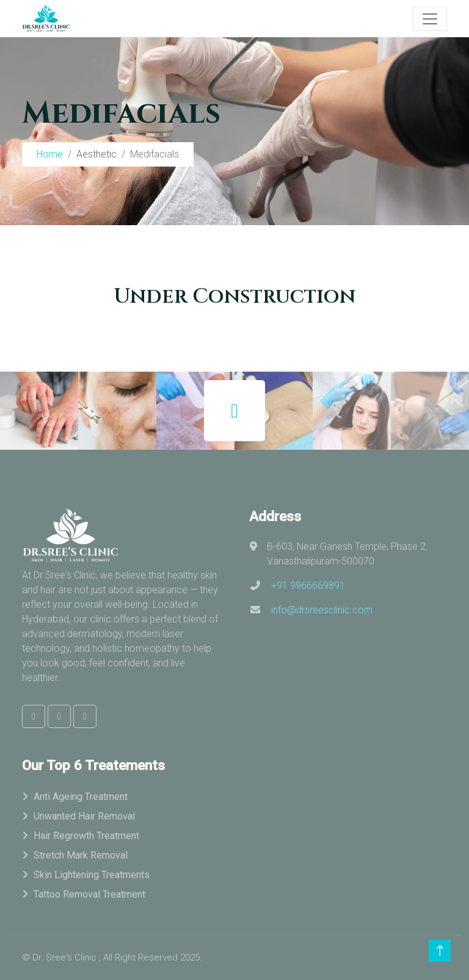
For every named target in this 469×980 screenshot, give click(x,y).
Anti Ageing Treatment (81, 797)
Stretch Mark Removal (81, 855)
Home (50, 154)
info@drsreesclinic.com (322, 610)
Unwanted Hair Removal (84, 816)
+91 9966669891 (308, 585)
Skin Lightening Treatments (92, 875)
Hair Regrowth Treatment (86, 836)
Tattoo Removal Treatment (89, 894)
